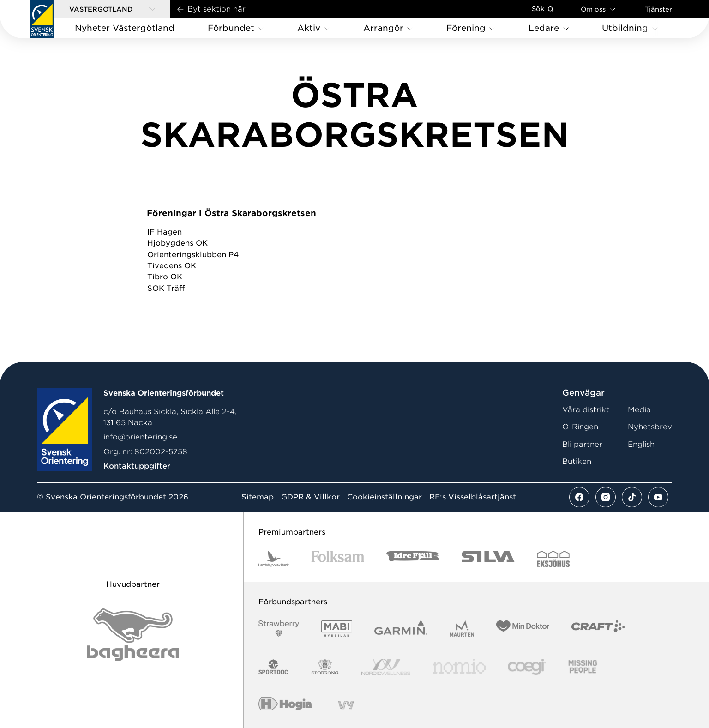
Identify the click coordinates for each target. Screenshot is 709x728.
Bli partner (582, 444)
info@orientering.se (140, 437)
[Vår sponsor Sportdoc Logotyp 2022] (273, 667)
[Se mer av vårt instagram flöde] (606, 497)
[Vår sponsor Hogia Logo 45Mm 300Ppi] (285, 705)
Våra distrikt (586, 410)
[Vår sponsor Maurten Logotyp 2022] (462, 629)
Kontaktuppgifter (137, 466)
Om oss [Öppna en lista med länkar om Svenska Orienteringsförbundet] (598, 9)
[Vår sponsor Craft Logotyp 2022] (598, 629)
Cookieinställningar (385, 497)
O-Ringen (580, 427)
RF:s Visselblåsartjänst (473, 497)
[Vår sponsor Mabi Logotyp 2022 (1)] (337, 629)
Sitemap (258, 497)
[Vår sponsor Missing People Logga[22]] (583, 667)
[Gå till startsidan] (42, 19)
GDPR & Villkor (310, 497)
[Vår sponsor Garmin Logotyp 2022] (401, 629)
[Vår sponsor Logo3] (527, 667)
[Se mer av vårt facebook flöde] (579, 497)
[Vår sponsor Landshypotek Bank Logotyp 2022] (274, 559)
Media (639, 410)
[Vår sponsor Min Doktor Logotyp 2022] (523, 629)
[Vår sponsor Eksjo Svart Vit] (553, 559)
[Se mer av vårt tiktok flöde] (632, 497)
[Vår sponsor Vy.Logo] (346, 705)
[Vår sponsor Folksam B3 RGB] (338, 559)
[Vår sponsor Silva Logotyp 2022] (488, 559)
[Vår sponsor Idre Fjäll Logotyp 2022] (413, 559)
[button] (112, 9)
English (641, 444)
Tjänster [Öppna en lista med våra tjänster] (658, 9)
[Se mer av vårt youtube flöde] (658, 497)
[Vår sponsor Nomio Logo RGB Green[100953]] (459, 667)
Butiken (577, 461)
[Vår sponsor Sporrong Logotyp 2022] (325, 667)
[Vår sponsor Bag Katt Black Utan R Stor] (133, 635)
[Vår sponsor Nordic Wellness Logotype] (386, 667)
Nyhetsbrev (650, 427)
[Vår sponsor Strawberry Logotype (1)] (279, 629)
